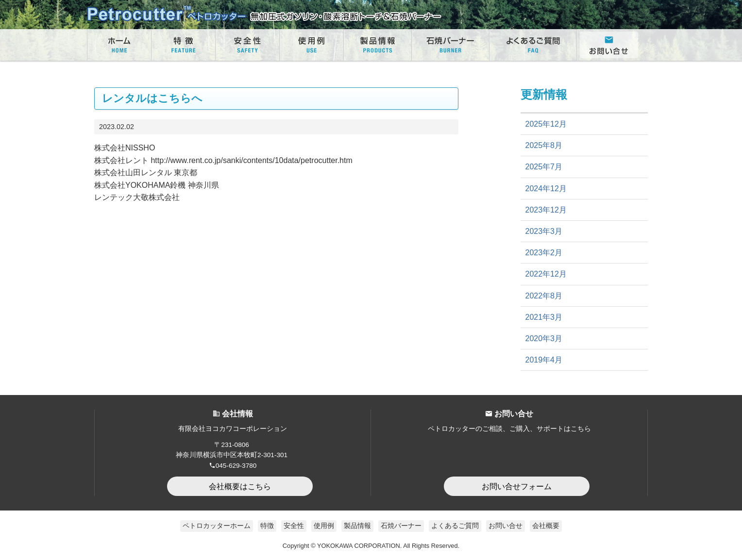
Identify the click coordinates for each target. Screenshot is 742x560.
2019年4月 (544, 360)
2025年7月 (544, 167)
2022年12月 (546, 274)
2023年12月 (546, 210)
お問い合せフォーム (517, 486)
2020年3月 (544, 338)
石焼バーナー (401, 526)
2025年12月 (546, 124)
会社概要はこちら (240, 486)
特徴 (267, 526)
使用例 (324, 526)
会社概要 (546, 526)
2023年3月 (544, 231)
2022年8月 (544, 296)
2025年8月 (544, 145)
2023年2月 (544, 253)
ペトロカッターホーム (217, 526)
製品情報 (357, 526)
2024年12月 (546, 189)
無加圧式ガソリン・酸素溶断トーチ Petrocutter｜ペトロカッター (264, 15)
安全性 (294, 526)
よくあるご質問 (455, 526)
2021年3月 (544, 317)
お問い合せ (506, 526)
